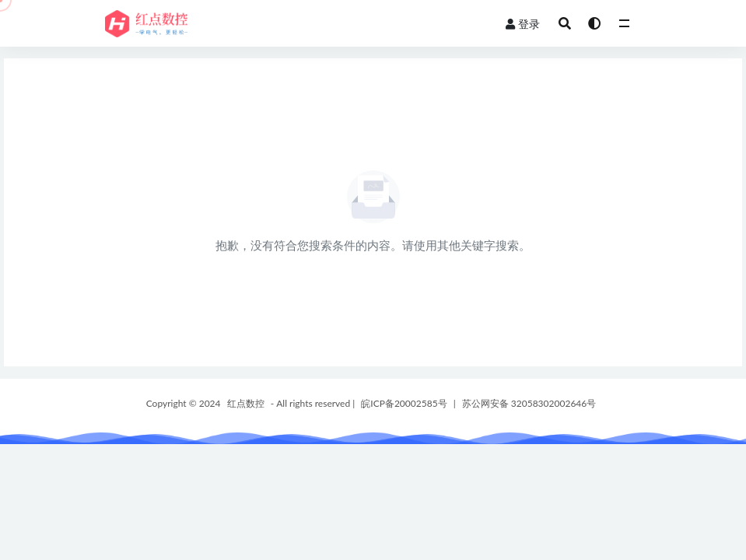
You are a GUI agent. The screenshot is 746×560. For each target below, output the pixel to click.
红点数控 (246, 403)
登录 (523, 24)
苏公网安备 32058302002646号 (529, 403)
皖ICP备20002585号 (404, 403)
